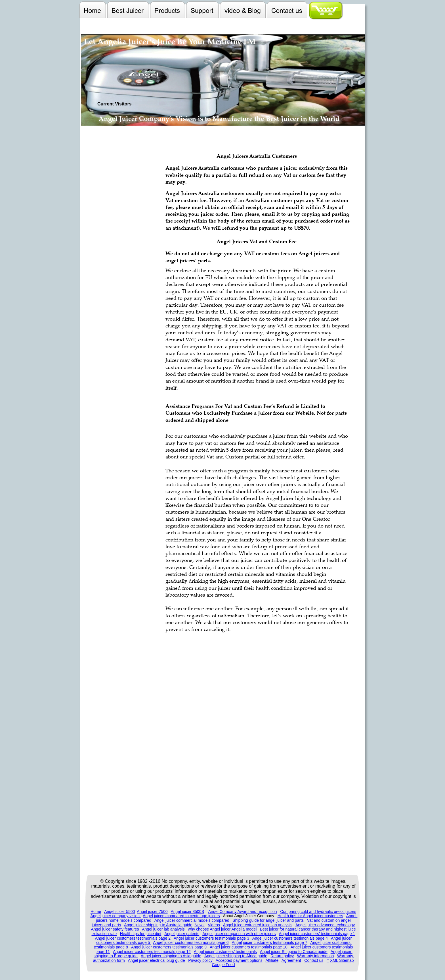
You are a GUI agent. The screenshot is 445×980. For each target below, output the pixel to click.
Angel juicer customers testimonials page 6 (191, 942)
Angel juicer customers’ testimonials (225, 952)
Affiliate (272, 960)
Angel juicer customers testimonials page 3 (211, 938)
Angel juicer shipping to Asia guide (171, 956)
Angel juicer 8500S (187, 912)
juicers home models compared (124, 920)
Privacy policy (200, 960)
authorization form (109, 960)
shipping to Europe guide (116, 956)
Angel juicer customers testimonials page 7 (269, 942)
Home (96, 912)
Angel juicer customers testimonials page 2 (133, 938)
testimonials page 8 (111, 947)
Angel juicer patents (182, 934)
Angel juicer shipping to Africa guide (236, 956)
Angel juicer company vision (116, 916)
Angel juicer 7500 (152, 912)
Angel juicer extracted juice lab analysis (258, 925)
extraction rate (104, 934)
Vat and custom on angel (329, 920)
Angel (352, 916)
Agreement (291, 960)
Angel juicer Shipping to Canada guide (294, 952)
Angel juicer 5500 (119, 912)
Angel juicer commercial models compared (192, 920)
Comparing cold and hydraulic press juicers (318, 912)
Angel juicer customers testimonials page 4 (290, 938)
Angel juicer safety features (115, 929)
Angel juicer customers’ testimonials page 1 (317, 934)
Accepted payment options (239, 960)
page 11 (103, 952)
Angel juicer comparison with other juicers (239, 934)
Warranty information (315, 956)
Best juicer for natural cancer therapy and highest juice (308, 929)
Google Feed (223, 965)
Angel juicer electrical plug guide (157, 960)
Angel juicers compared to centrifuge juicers (181, 916)
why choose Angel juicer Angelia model (222, 929)
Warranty (346, 956)
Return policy (282, 956)
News (199, 925)
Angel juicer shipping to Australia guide (158, 925)
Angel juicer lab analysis (163, 929)
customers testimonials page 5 (124, 942)
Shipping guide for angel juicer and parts (268, 920)
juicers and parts (107, 925)
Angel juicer (342, 938)
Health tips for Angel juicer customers (310, 916)
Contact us (314, 960)
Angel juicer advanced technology (325, 925)
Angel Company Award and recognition (243, 912)
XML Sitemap (342, 960)
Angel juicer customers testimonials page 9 (169, 947)
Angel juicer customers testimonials (322, 947)
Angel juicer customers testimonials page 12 (152, 952)
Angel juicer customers (331, 942)
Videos (214, 925)
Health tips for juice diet (141, 934)
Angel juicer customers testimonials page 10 (249, 947)
